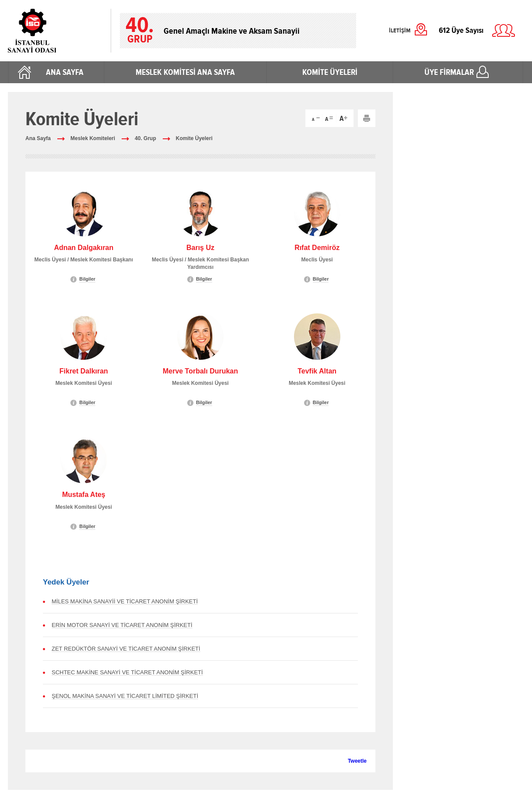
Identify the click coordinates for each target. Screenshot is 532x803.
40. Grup (145, 138)
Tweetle (357, 761)
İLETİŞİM (400, 31)
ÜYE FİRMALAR (449, 72)
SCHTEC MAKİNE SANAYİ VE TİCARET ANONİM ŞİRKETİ (127, 672)
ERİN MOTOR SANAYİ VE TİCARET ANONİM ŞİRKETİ (122, 625)
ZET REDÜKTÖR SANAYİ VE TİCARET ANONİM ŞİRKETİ (126, 649)
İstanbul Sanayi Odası (55, 31)
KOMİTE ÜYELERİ (330, 72)
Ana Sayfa (38, 138)
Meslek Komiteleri (93, 138)
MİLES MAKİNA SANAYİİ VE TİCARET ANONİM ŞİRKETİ (125, 601)
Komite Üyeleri (194, 138)
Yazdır (367, 118)
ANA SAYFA (65, 72)
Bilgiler (87, 279)
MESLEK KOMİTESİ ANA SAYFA (185, 72)
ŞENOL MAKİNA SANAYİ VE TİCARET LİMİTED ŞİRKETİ (125, 696)
